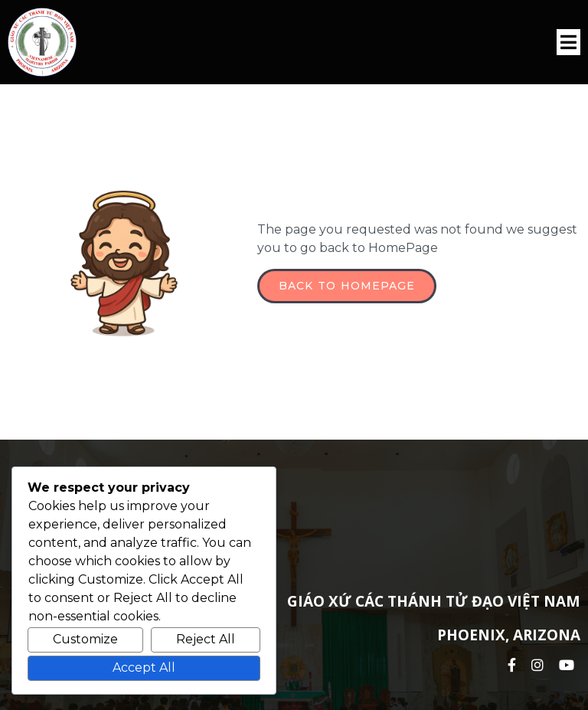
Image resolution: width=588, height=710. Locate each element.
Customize (85, 639)
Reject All (206, 639)
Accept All (144, 667)
